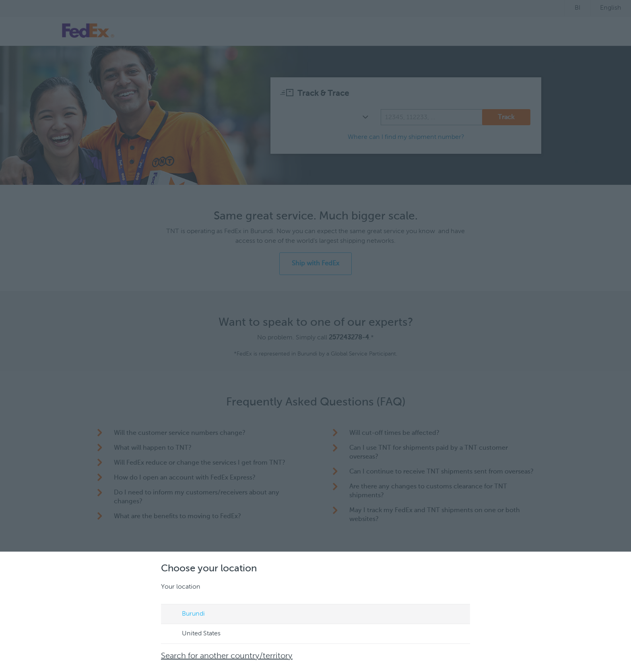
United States (194, 634)
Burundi (186, 614)
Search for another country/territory (227, 656)
